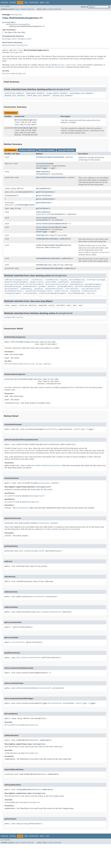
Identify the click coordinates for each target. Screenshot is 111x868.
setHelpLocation (89, 291)
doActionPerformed (44, 177)
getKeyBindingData (93, 284)
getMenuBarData (30, 286)
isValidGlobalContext (91, 289)
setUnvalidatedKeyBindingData (52, 293)
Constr (24, 9)
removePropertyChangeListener (39, 291)
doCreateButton (43, 188)
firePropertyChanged (96, 280)
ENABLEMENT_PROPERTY (35, 93)
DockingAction (16, 52)
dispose (64, 280)
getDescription (37, 282)
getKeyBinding (76, 284)
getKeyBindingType (13, 286)
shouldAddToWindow (76, 293)
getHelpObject (77, 282)
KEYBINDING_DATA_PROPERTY (82, 93)
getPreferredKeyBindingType (88, 286)
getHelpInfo (64, 282)
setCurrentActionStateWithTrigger (52, 227)
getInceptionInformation (57, 284)
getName (42, 286)
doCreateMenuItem (77, 280)
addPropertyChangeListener (17, 280)
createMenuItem (51, 280)
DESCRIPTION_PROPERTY (14, 93)
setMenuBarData (43, 239)
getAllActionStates (45, 192)
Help (47, 3)
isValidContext (72, 289)
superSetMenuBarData (45, 268)
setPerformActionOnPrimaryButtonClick (53, 245)
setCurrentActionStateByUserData (51, 224)
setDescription (61, 291)
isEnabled (38, 289)
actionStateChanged (45, 164)
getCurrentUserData (45, 199)
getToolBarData (11, 289)
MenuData (55, 239)
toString (90, 293)
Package (13, 3)
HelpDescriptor (25, 39)
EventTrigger (42, 168)
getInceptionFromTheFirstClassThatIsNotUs (24, 284)
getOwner (51, 286)
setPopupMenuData (44, 258)
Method (31, 9)
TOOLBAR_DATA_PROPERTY (63, 96)
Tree (26, 3)
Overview (4, 3)
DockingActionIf (10, 39)
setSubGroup (41, 265)
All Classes (5, 6)
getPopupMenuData (65, 286)
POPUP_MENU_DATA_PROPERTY (39, 96)
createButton (37, 280)
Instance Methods (27, 150)
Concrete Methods (66, 150)
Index (42, 3)
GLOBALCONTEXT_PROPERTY (57, 93)
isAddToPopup (26, 289)
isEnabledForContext (54, 289)
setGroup (40, 235)
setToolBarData (30, 293)
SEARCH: (84, 7)
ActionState (42, 166)
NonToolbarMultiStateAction (15, 45)
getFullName (51, 282)
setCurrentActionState (46, 218)
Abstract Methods (47, 150)
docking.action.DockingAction (18, 24)
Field (17, 9)
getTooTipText (42, 208)
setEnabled (75, 291)
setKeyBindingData (13, 293)
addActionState (43, 172)
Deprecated (34, 3)
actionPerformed (43, 157)
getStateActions (43, 203)
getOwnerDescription (14, 317)
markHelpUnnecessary (14, 291)
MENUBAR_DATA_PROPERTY (15, 96)
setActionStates (43, 212)
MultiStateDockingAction (26, 120)
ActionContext (58, 157)
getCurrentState (43, 196)
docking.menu (16, 15)
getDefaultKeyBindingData (16, 282)
